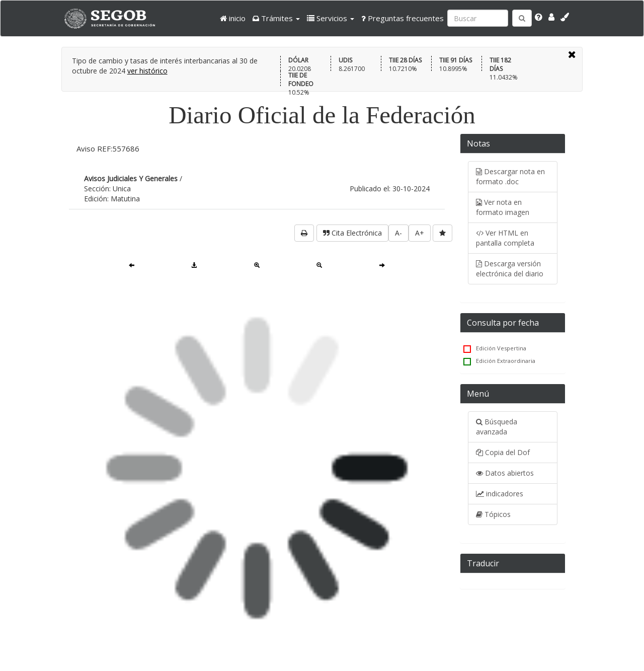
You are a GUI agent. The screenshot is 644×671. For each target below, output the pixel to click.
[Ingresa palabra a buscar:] (478, 18)
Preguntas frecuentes (403, 18)
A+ (420, 233)
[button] (276, 18)
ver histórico (147, 71)
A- (398, 233)
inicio (233, 18)
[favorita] (442, 233)
